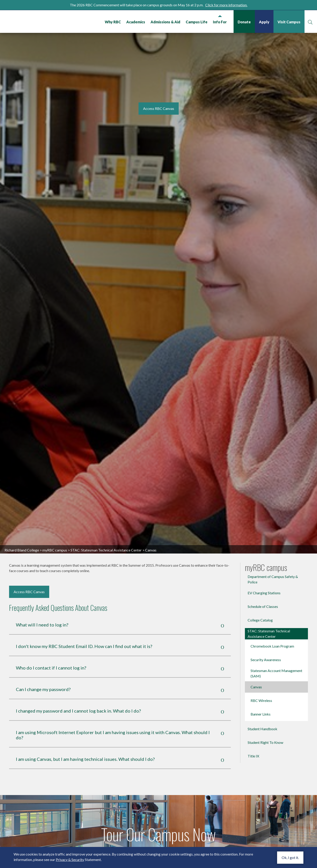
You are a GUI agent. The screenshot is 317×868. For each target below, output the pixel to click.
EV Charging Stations (264, 582)
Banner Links (261, 704)
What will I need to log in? (42, 614)
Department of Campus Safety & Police (273, 569)
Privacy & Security (70, 860)
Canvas (256, 676)
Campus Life (197, 22)
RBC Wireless (261, 690)
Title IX (253, 746)
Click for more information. (226, 5)
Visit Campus (289, 22)
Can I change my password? (43, 679)
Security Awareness (266, 649)
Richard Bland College (35, 21)
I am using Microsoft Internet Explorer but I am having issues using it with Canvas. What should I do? (113, 725)
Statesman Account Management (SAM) (276, 663)
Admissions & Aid (165, 22)
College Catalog (260, 610)
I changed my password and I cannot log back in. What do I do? (78, 700)
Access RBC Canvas (29, 581)
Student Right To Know (265, 732)
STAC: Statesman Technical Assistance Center (106, 540)
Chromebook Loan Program (272, 636)
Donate (244, 22)
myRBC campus (55, 540)
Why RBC (113, 22)
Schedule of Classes (263, 596)
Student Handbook (262, 718)
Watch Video (159, 846)
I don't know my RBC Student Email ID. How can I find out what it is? (84, 636)
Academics (136, 22)
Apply (264, 22)
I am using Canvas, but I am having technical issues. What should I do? (85, 749)
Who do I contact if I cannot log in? (51, 657)
